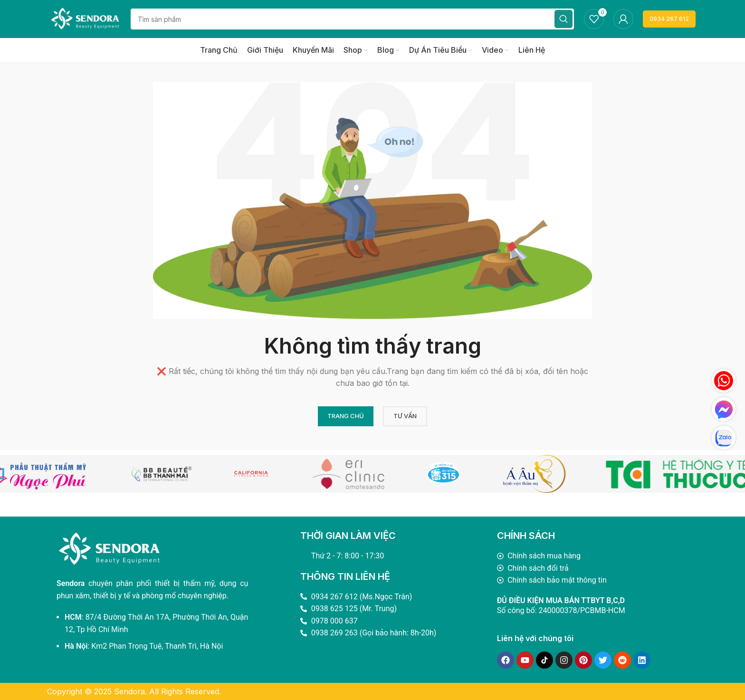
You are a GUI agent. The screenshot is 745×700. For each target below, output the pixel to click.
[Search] (352, 19)
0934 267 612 (669, 19)
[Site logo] (85, 18)
